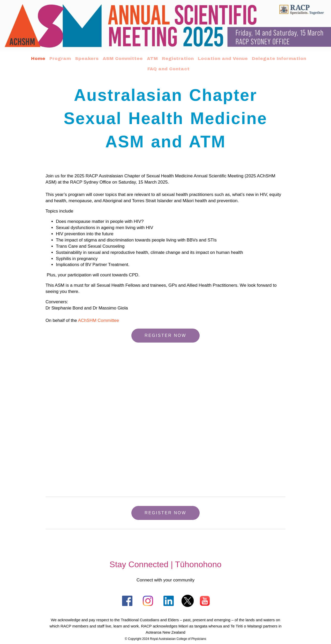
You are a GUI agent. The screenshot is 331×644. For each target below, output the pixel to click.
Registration (178, 59)
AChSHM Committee (100, 319)
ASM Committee (123, 59)
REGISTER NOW (165, 334)
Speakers (87, 59)
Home (38, 59)
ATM (152, 59)
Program (60, 59)
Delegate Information (279, 59)
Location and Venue (223, 59)
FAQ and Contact (168, 69)
